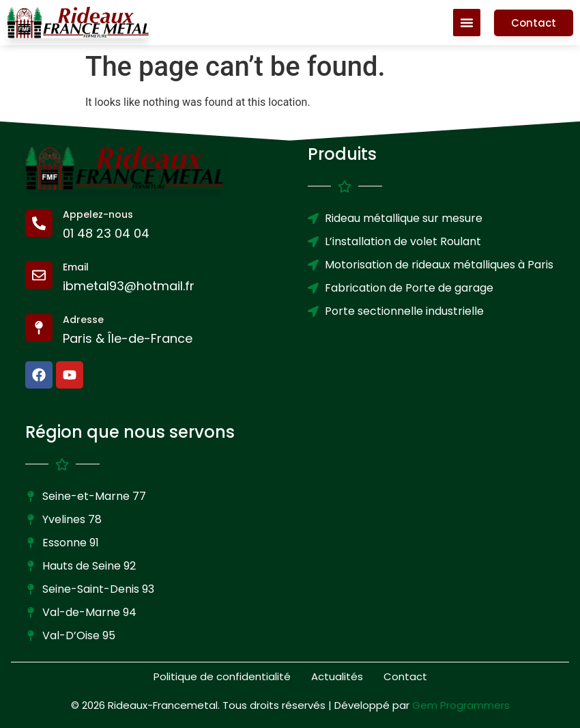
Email (76, 267)
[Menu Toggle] (467, 23)
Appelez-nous (98, 214)
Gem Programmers (461, 705)
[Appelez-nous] (39, 223)
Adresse (83, 320)
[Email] (39, 275)
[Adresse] (39, 328)
